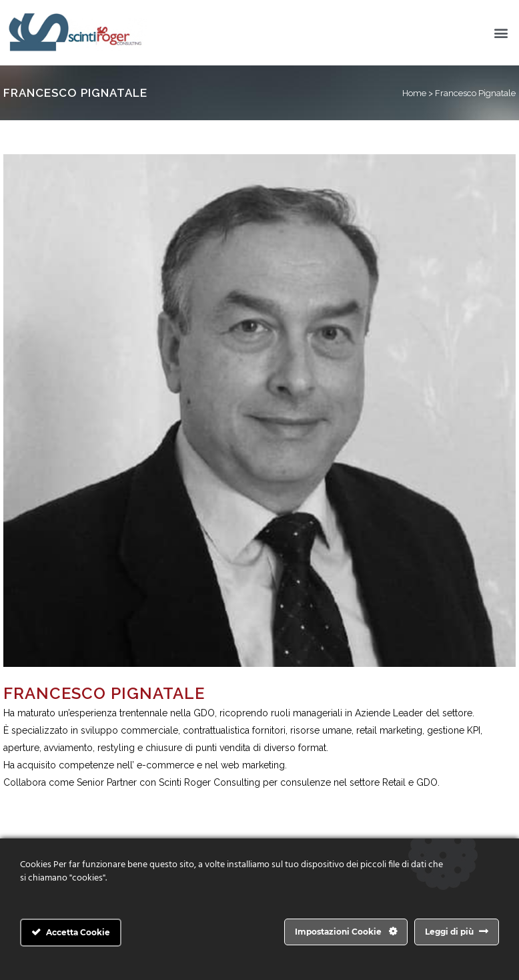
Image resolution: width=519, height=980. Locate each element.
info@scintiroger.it (42, 800)
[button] (501, 33)
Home (414, 93)
